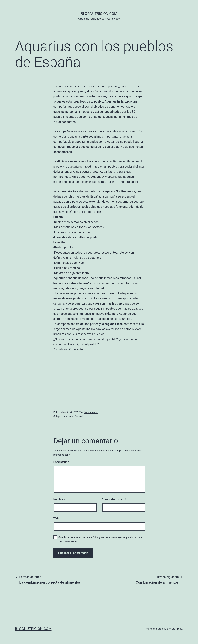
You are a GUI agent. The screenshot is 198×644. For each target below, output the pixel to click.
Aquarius (111, 101)
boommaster (91, 412)
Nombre (59, 499)
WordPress (176, 629)
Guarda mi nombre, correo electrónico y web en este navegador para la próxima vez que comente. (100, 539)
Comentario (61, 462)
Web (56, 518)
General (79, 416)
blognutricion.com (99, 14)
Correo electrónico (114, 499)
